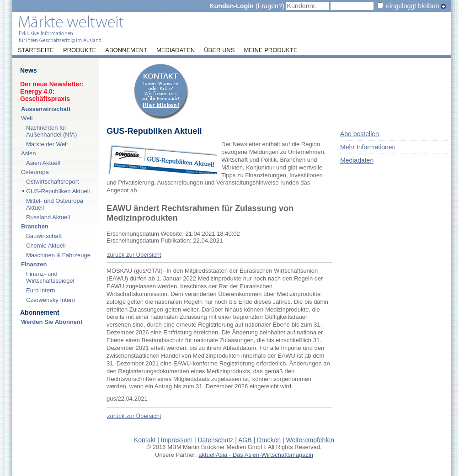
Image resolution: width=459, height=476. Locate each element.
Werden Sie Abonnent (52, 322)
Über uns (219, 50)
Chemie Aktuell (46, 246)
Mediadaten (176, 50)
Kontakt (145, 440)
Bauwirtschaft (44, 236)
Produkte (80, 50)
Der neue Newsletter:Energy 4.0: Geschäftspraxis (52, 91)
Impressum (177, 440)
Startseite (36, 50)
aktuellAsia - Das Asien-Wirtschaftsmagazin (256, 455)
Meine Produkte (270, 50)
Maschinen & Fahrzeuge (58, 255)
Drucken (269, 440)
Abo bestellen (360, 134)
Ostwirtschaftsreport (53, 182)
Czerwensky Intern (51, 300)
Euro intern (41, 290)
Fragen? (270, 6)
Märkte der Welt (47, 144)
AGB (245, 440)
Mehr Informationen (368, 147)
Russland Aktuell (48, 217)
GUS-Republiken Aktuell (58, 191)
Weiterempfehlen (310, 440)
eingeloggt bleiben (412, 6)
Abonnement (126, 50)
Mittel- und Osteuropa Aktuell (55, 204)
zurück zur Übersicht (134, 255)
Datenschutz (215, 440)
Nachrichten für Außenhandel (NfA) (51, 131)
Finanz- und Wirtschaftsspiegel (50, 277)
